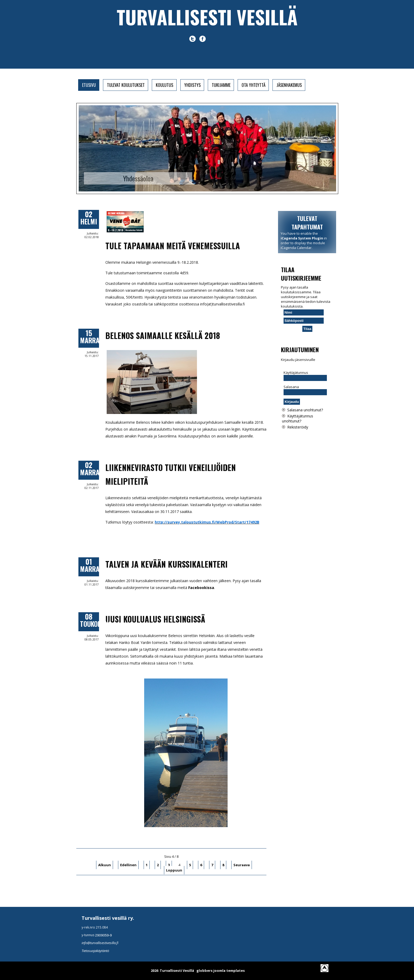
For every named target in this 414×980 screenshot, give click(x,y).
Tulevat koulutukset (126, 85)
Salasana (291, 387)
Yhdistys (192, 85)
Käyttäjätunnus (296, 373)
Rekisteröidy (298, 427)
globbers (204, 970)
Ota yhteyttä (253, 85)
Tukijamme (221, 85)
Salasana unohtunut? (305, 410)
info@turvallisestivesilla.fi (100, 943)
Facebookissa (201, 588)
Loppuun (174, 870)
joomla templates (229, 970)
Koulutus (164, 85)
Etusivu (89, 85)
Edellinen (128, 865)
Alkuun (105, 865)
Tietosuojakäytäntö (95, 951)
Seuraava (242, 865)
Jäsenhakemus (289, 85)
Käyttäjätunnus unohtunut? (298, 418)
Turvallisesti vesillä (207, 17)
